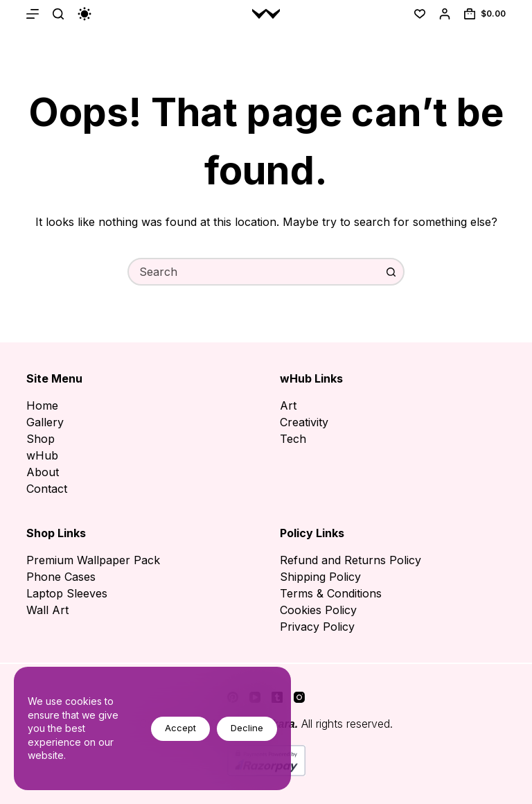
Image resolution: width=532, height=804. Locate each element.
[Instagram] (299, 697)
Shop (41, 439)
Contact (47, 489)
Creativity (304, 422)
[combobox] (254, 272)
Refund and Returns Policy (351, 560)
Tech (293, 439)
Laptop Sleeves (67, 593)
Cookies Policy (318, 610)
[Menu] (33, 14)
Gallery (45, 422)
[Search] (58, 14)
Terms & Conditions (331, 593)
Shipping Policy (320, 577)
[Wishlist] (420, 14)
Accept (180, 728)
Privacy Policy (317, 627)
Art (288, 405)
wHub (42, 455)
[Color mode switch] (85, 14)
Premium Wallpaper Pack (93, 560)
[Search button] (391, 272)
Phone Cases (61, 577)
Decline (247, 728)
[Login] (445, 14)
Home (42, 405)
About (43, 472)
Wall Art (47, 610)
